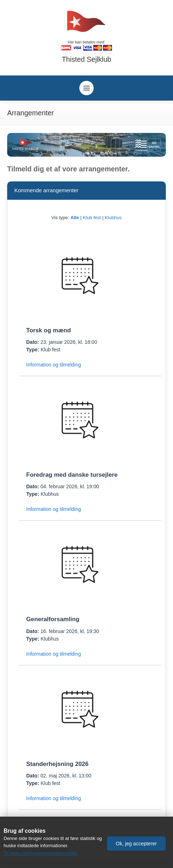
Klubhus (113, 218)
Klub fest (92, 218)
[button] (136, 844)
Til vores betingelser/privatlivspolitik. (41, 853)
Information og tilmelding (54, 365)
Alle (75, 218)
